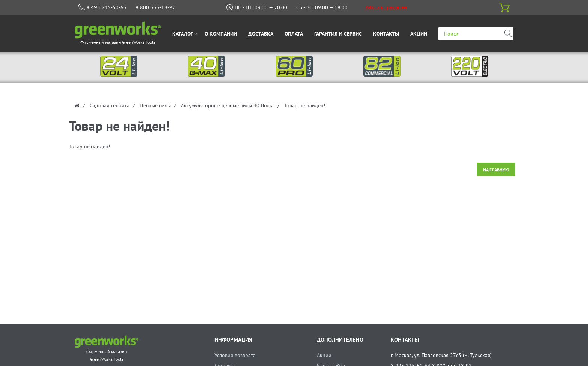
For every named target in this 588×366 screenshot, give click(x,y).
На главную (496, 170)
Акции (324, 355)
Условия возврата (235, 355)
